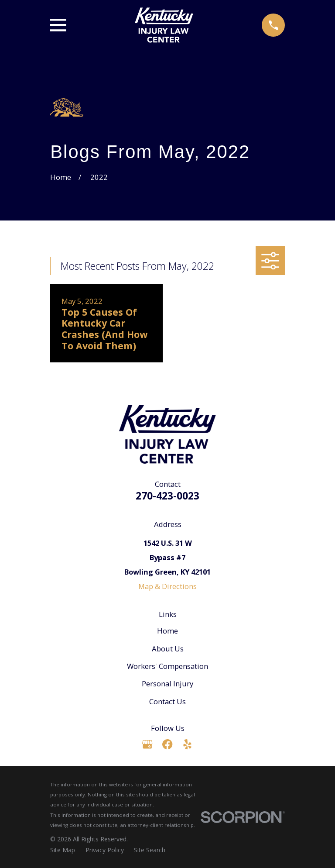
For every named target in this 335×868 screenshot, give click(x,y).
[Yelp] (187, 744)
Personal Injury (167, 684)
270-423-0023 (167, 496)
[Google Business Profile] (147, 744)
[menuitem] (63, 850)
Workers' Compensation (167, 666)
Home (167, 631)
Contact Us (167, 701)
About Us (168, 649)
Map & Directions (167, 586)
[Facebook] (167, 744)
